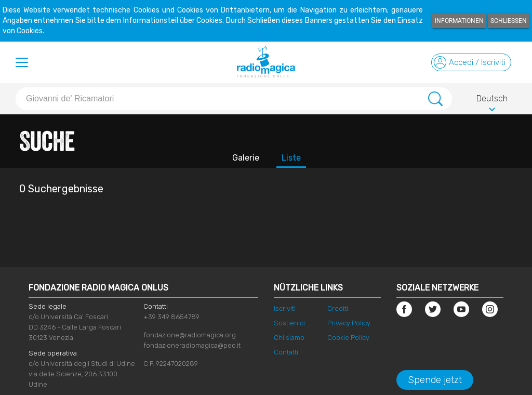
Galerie (246, 158)
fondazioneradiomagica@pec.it (192, 345)
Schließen (509, 21)
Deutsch (492, 100)
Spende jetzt (435, 380)
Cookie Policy (348, 338)
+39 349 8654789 (171, 317)
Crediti (338, 308)
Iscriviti (285, 308)
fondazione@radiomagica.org (190, 335)
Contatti (286, 352)
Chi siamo (289, 338)
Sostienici (289, 323)
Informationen (459, 21)
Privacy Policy (349, 323)
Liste (291, 158)
